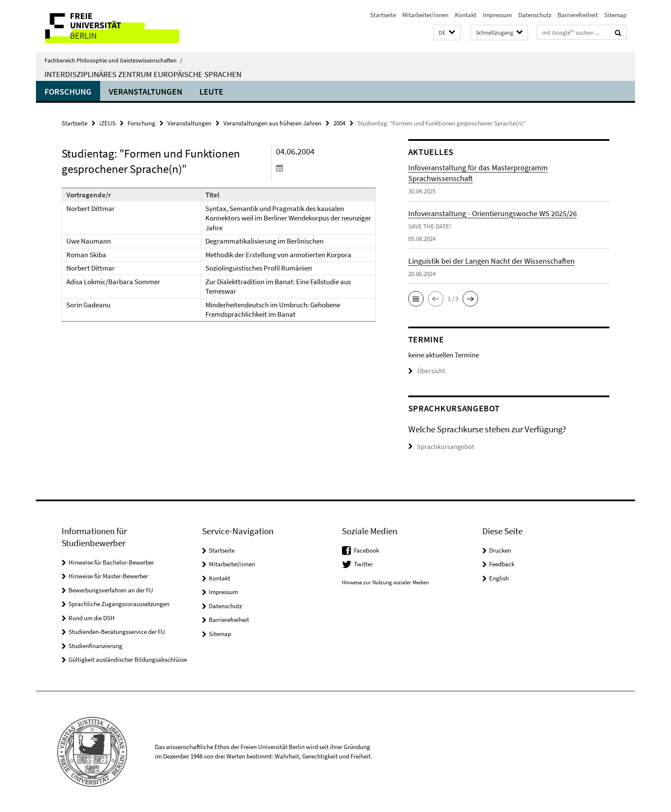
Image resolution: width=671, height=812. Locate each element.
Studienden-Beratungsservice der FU (117, 631)
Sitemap (615, 15)
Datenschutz (535, 15)
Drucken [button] (500, 550)
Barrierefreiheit (578, 15)
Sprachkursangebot (443, 446)
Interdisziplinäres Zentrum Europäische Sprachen (143, 74)
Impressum (497, 15)
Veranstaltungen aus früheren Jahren (272, 123)
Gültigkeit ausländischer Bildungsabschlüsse (128, 659)
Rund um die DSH (92, 617)
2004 (339, 123)
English (499, 578)
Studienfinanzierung (95, 645)
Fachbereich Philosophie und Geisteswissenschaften (113, 60)
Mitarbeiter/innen (425, 15)
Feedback (502, 564)
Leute (211, 91)
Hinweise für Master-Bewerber (108, 576)
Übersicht (426, 371)
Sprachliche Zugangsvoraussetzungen (119, 603)
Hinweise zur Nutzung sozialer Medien (385, 582)
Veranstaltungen (145, 91)
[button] (447, 33)
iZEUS (107, 123)
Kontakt (466, 15)
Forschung (68, 91)
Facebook (367, 550)
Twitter (363, 564)
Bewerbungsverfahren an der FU (111, 590)
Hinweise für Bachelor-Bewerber (111, 562)
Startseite (383, 15)
